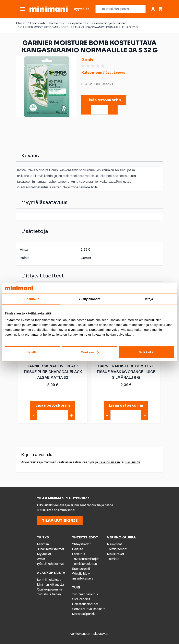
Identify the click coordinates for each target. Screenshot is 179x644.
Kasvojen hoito (76, 23)
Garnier (88, 59)
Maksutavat (116, 554)
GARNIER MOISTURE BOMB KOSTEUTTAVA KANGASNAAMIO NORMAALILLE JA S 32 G (79, 27)
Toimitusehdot (117, 549)
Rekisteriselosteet (85, 604)
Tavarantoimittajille (86, 559)
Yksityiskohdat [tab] (89, 299)
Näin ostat (115, 544)
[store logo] (49, 9)
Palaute (78, 549)
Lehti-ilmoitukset (49, 580)
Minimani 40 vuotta (50, 585)
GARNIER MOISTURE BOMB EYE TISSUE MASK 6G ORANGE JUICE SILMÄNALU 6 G (126, 372)
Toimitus (113, 559)
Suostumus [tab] (31, 299)
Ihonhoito (55, 23)
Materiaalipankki (84, 614)
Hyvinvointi (38, 23)
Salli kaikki (147, 352)
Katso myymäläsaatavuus (103, 73)
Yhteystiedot (81, 544)
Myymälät (44, 554)
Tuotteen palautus (85, 594)
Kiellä (32, 352)
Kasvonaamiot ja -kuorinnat (108, 23)
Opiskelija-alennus (50, 589)
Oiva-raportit (81, 599)
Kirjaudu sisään (109, 462)
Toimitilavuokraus (84, 564)
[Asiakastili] (153, 9)
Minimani (43, 544)
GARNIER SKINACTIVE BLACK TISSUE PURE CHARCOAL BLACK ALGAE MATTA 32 (52, 372)
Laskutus (79, 554)
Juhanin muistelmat (51, 549)
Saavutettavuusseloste (89, 609)
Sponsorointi (81, 569)
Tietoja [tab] (148, 299)
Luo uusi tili (132, 462)
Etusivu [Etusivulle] (21, 23)
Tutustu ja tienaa (49, 594)
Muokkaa (90, 352)
